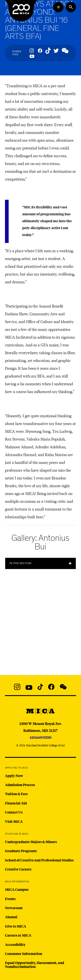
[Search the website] (71, 7)
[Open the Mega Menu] (58, 7)
